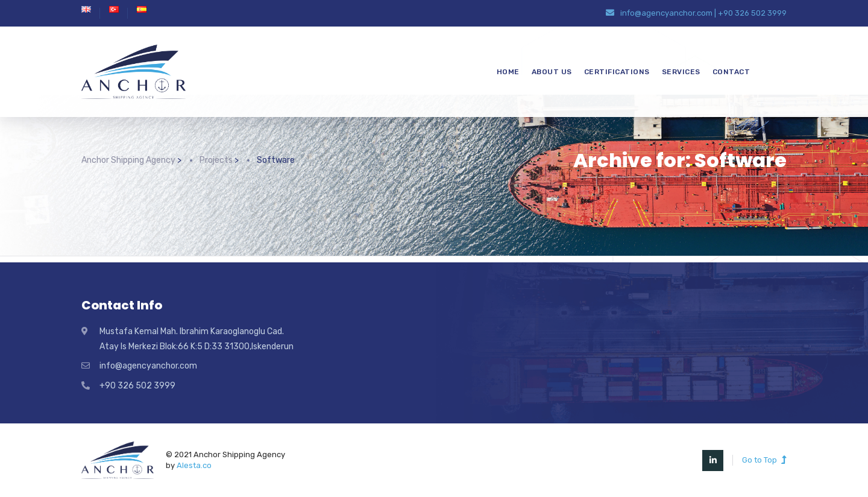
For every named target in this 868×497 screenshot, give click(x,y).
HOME (508, 72)
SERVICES (681, 72)
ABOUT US (552, 72)
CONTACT (731, 72)
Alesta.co (194, 465)
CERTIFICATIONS (617, 72)
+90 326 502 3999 (752, 13)
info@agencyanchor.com (666, 13)
